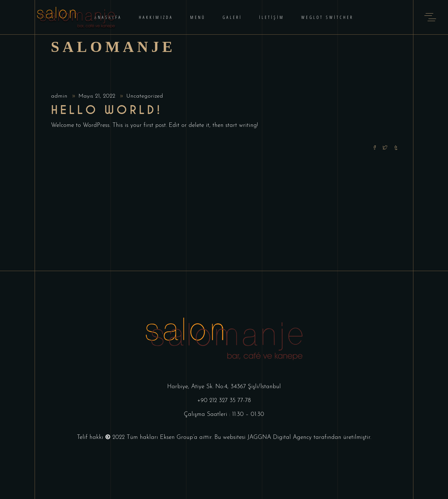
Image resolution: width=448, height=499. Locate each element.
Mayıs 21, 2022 (98, 96)
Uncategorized (145, 96)
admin (60, 96)
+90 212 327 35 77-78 (224, 401)
